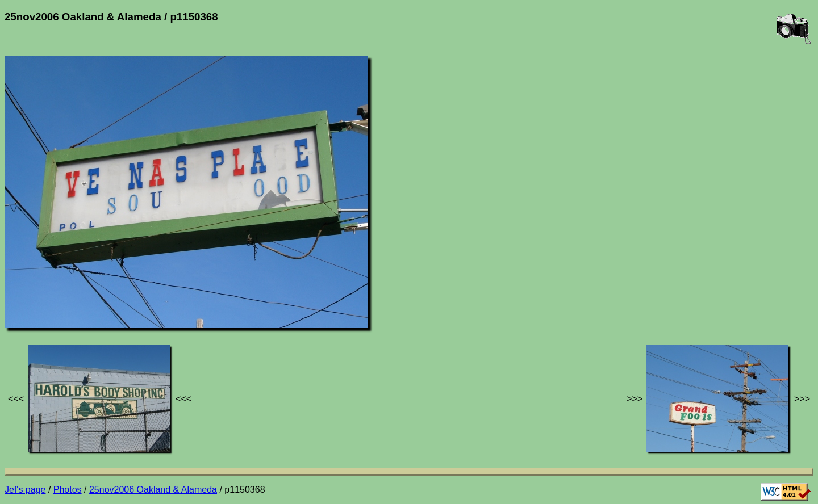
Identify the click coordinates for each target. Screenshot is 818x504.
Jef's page (25, 490)
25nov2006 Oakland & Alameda (153, 490)
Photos (68, 490)
